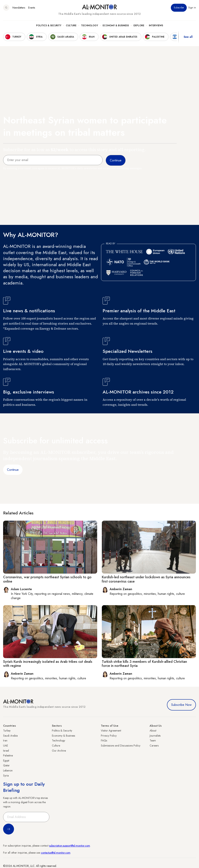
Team (153, 740)
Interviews (156, 26)
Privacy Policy (109, 736)
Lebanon (8, 770)
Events (32, 8)
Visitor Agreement (111, 731)
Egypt (6, 761)
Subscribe (179, 8)
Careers (154, 746)
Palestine (8, 755)
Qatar (6, 765)
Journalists (155, 736)
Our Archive (59, 751)
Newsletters (19, 8)
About (153, 731)
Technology (89, 26)
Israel (6, 751)
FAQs (104, 740)
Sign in (192, 8)
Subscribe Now (181, 705)
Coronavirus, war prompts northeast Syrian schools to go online (47, 579)
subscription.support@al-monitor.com (70, 846)
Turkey (7, 731)
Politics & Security (49, 26)
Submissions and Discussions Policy (121, 746)
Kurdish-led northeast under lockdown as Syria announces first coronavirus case (146, 579)
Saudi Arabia (10, 736)
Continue (13, 470)
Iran (5, 740)
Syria (6, 776)
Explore (139, 26)
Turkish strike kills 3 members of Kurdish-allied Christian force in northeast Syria (144, 664)
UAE (6, 746)
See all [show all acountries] (188, 37)
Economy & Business (116, 26)
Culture (71, 26)
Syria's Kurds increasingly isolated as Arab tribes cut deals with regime (48, 664)
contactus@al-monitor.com (56, 853)
